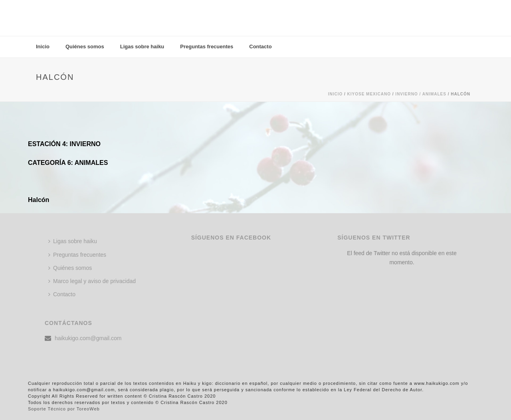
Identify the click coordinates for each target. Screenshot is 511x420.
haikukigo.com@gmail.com (88, 338)
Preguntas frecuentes (207, 47)
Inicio (43, 47)
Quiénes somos (85, 47)
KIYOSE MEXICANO (369, 94)
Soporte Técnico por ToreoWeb (64, 409)
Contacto (260, 47)
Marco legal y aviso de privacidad (92, 281)
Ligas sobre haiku (142, 47)
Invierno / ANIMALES (421, 94)
